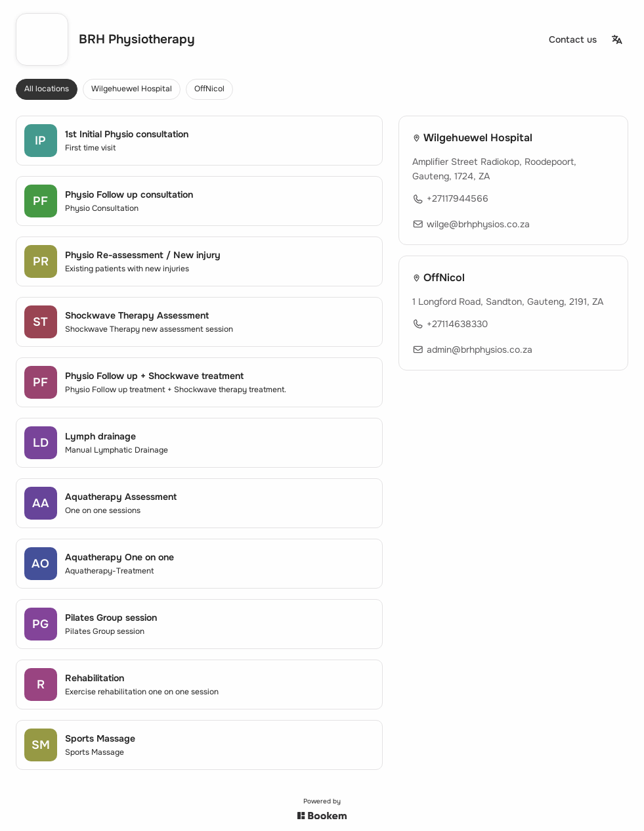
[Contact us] (573, 39)
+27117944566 (450, 198)
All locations (47, 89)
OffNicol (209, 89)
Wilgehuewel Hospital (132, 89)
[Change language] (617, 39)
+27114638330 (450, 324)
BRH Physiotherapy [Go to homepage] (137, 39)
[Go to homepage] (42, 39)
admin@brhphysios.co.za (472, 349)
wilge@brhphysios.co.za (471, 224)
